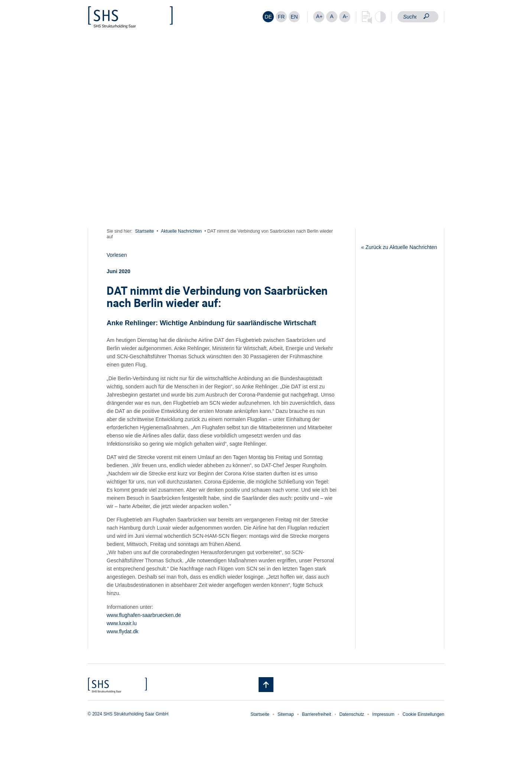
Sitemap (286, 714)
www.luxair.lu (122, 623)
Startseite (145, 231)
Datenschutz (352, 714)
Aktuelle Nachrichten (181, 231)
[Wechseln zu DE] (268, 17)
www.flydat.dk (123, 631)
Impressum (383, 714)
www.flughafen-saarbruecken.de (144, 615)
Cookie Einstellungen (423, 714)
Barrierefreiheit (317, 714)
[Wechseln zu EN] (294, 17)
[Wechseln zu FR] (281, 17)
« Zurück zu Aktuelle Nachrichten (399, 247)
